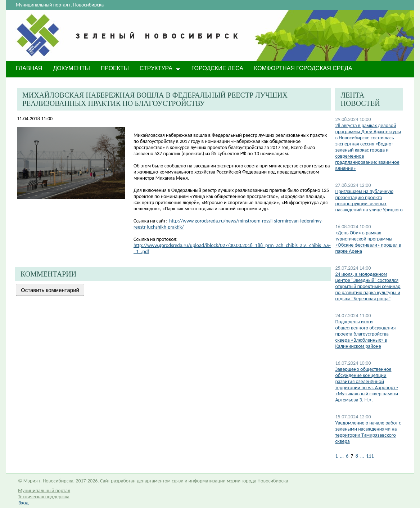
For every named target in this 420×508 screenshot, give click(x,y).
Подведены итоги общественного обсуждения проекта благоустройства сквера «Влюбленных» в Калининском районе (365, 334)
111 (370, 456)
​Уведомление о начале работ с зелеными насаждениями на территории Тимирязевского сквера (368, 432)
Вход (23, 503)
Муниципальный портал (44, 491)
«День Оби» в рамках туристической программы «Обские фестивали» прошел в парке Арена (368, 242)
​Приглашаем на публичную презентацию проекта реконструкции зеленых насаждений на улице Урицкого (369, 201)
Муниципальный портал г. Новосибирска (60, 5)
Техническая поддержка (44, 497)
